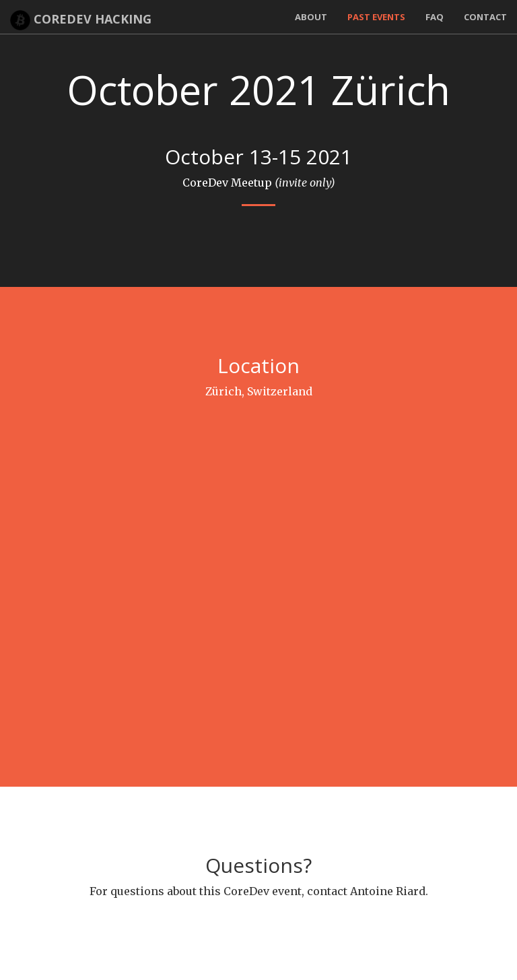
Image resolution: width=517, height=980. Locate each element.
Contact (485, 17)
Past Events (376, 17)
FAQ (435, 17)
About (311, 17)
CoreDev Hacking (81, 20)
